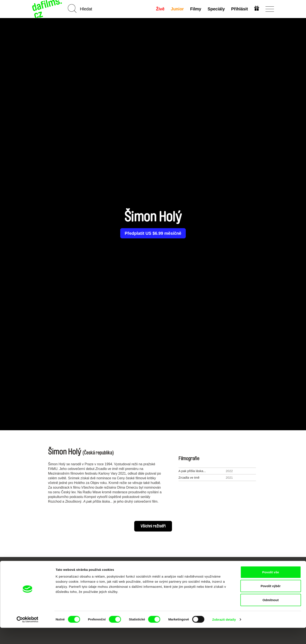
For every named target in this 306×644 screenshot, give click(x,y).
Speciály (216, 9)
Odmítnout (271, 616)
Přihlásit (239, 9)
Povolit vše (270, 588)
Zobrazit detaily (224, 636)
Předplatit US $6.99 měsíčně (153, 233)
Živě (160, 9)
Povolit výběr (271, 602)
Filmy (195, 9)
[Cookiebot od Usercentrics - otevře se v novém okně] (27, 636)
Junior (177, 9)
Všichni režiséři (153, 526)
